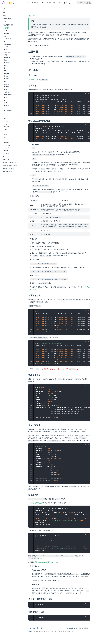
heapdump (8, 57)
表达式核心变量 (8, 25)
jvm (5, 71)
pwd (6, 100)
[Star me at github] (12, 163)
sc (5, 113)
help (6, 60)
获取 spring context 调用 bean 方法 (47, 562)
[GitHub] (70, 3)
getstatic (7, 52)
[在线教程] (35, 3)
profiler (7, 97)
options (7, 92)
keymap (7, 73)
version (7, 143)
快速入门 (6, 16)
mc (5, 81)
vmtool (6, 148)
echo (6, 49)
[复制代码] (85, 94)
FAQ (5, 157)
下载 (54, 3)
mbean (6, 79)
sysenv (6, 127)
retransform (8, 111)
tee (5, 132)
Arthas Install (8, 19)
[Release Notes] (12, 169)
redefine (7, 105)
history (6, 63)
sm (5, 119)
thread (6, 135)
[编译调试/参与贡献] (12, 166)
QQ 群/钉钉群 (8, 172)
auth (6, 31)
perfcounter (8, 95)
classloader (8, 39)
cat (5, 36)
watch (6, 151)
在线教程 (33, 16)
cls (5, 41)
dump (6, 47)
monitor (7, 87)
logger (6, 76)
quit (6, 103)
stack (6, 121)
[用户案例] (12, 160)
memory (7, 84)
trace (6, 137)
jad (5, 65)
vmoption (7, 145)
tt (5, 140)
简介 (5, 13)
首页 (29, 3)
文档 (42, 3)
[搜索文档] (84, 3)
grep (6, 55)
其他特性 (6, 154)
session (7, 116)
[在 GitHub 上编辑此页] (36, 628)
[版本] (59, 3)
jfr (5, 68)
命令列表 (48, 3)
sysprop (7, 129)
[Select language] (65, 3)
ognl (6, 89)
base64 (7, 33)
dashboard (8, 44)
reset (6, 108)
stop (6, 124)
